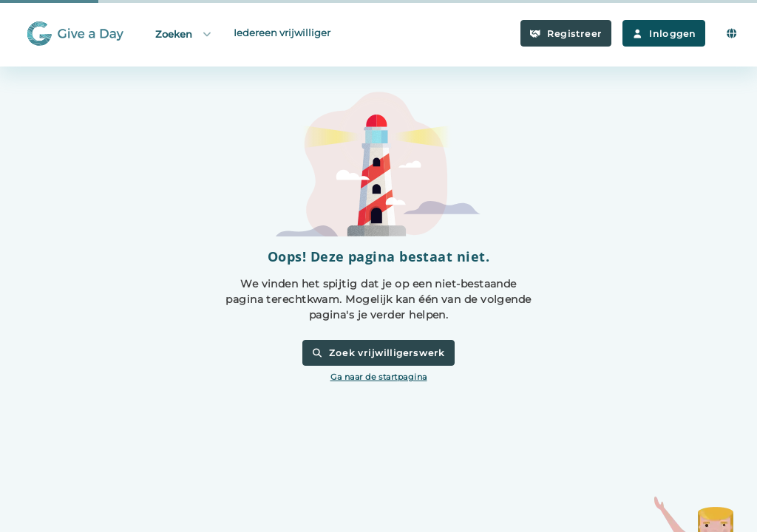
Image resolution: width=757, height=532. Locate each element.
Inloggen (664, 34)
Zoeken (184, 34)
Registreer (566, 34)
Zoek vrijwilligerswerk (378, 353)
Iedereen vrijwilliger (282, 33)
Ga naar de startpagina (379, 377)
